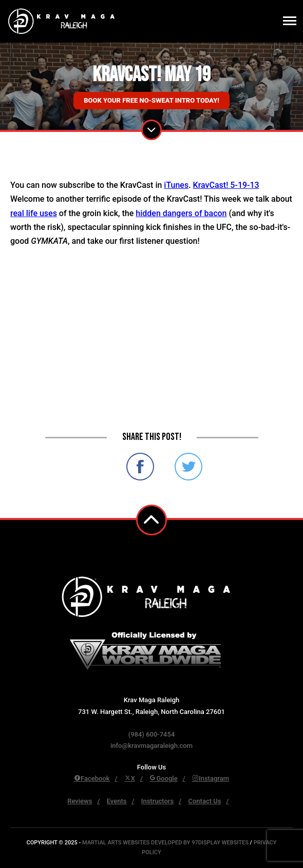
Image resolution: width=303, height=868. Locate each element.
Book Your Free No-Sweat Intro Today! (151, 100)
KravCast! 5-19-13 (226, 185)
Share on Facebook (140, 467)
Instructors (157, 801)
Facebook (92, 778)
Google (163, 778)
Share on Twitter (188, 467)
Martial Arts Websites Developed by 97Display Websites (166, 843)
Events (117, 801)
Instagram (211, 778)
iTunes (176, 185)
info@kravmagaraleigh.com (151, 746)
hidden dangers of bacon (181, 213)
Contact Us (204, 801)
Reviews (80, 801)
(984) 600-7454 (152, 734)
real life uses (34, 213)
